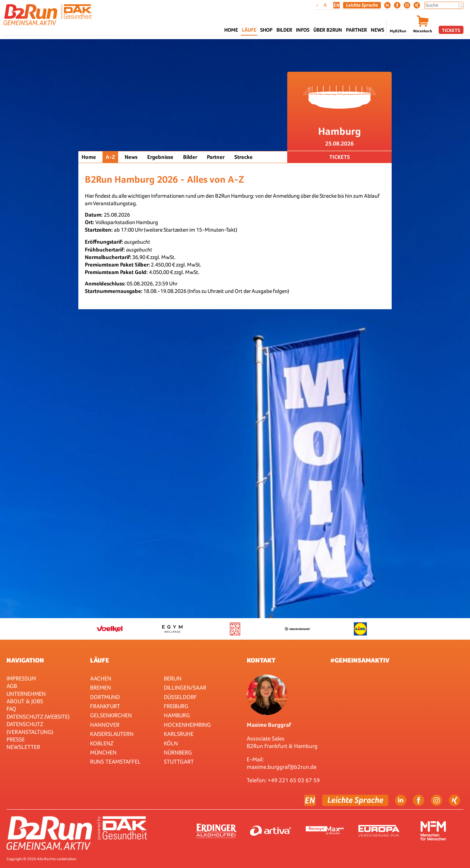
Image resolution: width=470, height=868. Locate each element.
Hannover (105, 725)
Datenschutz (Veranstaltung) (30, 728)
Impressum (21, 678)
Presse (16, 739)
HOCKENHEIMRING (187, 725)
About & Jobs (25, 701)
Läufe (100, 660)
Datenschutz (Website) (38, 716)
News (377, 30)
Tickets (451, 30)
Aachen (101, 678)
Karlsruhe (179, 734)
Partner (216, 157)
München (103, 752)
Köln (171, 743)
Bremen (101, 687)
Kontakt (261, 660)
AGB (12, 686)
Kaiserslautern (112, 734)
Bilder (284, 30)
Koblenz (102, 743)
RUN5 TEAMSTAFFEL (115, 761)
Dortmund (105, 697)
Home (231, 30)
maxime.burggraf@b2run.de (282, 767)
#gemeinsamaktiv (360, 660)
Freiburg (176, 706)
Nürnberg (178, 752)
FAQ (11, 709)
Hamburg (177, 715)
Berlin (173, 678)
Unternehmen (26, 694)
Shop (266, 30)
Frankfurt (105, 706)
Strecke (243, 157)
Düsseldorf (180, 697)
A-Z (110, 157)
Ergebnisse (160, 157)
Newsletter (23, 747)
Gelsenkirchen (111, 715)
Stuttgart (179, 761)
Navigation (25, 660)
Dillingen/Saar (185, 687)
